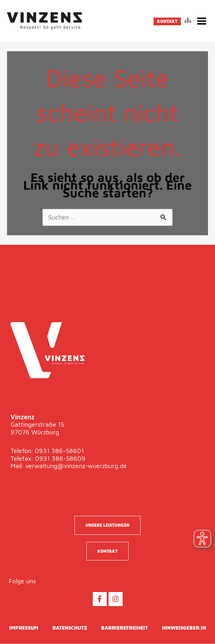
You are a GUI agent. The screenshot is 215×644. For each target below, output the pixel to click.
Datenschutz (70, 628)
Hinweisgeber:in (184, 628)
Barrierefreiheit (125, 628)
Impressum (24, 628)
